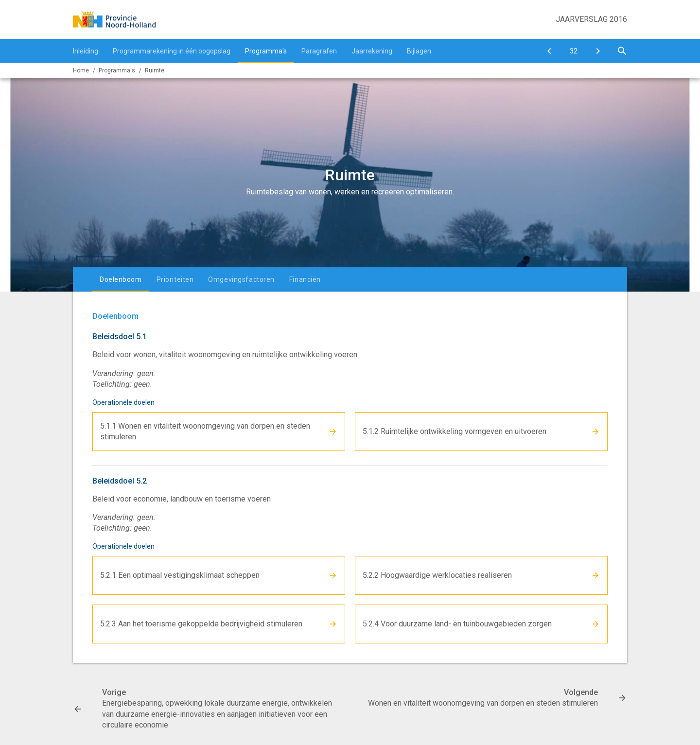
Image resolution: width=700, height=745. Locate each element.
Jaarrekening (372, 51)
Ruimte (155, 70)
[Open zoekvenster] (622, 51)
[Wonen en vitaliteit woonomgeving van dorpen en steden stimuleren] (598, 51)
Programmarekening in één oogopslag (172, 51)
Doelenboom (121, 279)
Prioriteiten (175, 279)
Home (81, 70)
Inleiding (86, 51)
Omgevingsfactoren (241, 279)
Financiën (305, 279)
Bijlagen (419, 51)
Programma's (266, 51)
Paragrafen (319, 51)
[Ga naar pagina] (574, 51)
